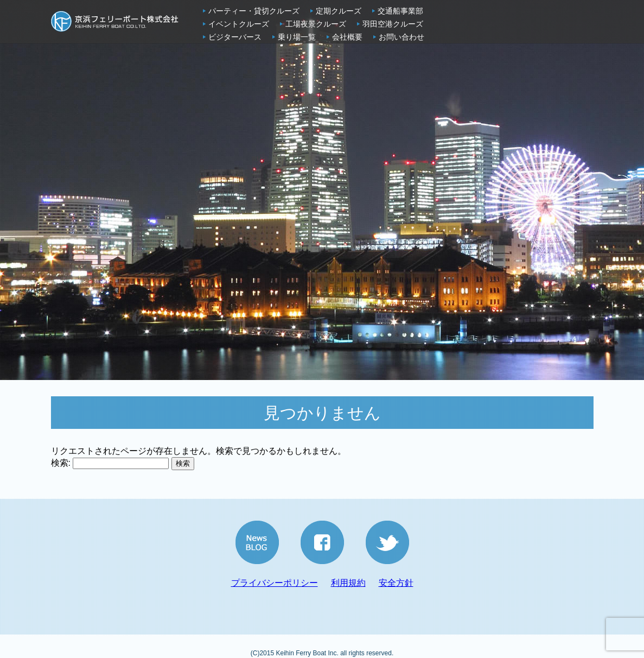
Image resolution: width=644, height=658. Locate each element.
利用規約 (348, 583)
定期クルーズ (339, 11)
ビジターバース (235, 37)
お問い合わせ (401, 37)
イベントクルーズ (239, 24)
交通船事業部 (400, 11)
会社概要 (347, 37)
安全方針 (396, 583)
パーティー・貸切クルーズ (254, 11)
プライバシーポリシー (275, 583)
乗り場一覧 (297, 37)
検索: (61, 463)
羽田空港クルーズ (393, 24)
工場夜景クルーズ (316, 24)
